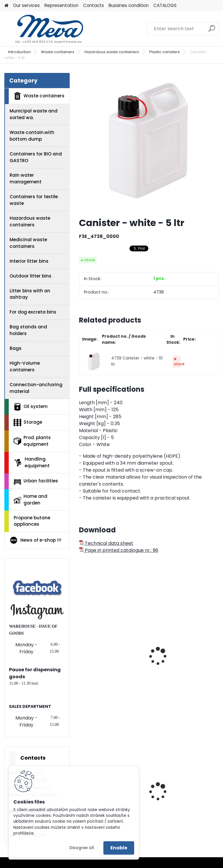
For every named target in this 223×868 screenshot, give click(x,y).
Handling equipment (32, 462)
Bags (16, 348)
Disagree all (82, 848)
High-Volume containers (25, 366)
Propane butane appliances (32, 521)
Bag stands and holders (28, 330)
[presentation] (82, 650)
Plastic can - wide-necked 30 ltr (177, 661)
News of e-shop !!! (35, 540)
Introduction (19, 52)
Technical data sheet (106, 543)
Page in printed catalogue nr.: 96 (119, 550)
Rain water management (26, 178)
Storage (28, 423)
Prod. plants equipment (32, 441)
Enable (119, 848)
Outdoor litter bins (30, 276)
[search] (212, 31)
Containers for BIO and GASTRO (36, 157)
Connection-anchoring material (36, 388)
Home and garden (30, 500)
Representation (61, 5)
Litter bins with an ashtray (30, 294)
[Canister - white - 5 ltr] (149, 143)
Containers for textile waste (34, 200)
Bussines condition (129, 5)
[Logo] (44, 29)
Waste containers (58, 52)
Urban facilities (36, 481)
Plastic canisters (164, 52)
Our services (26, 5)
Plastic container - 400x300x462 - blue (177, 802)
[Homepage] (6, 6)
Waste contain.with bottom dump (32, 136)
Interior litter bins (29, 261)
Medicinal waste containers (28, 243)
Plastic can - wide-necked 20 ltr (105, 661)
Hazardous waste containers (112, 52)
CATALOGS (165, 5)
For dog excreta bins (33, 312)
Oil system (31, 407)
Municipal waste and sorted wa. (34, 114)
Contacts (93, 5)
